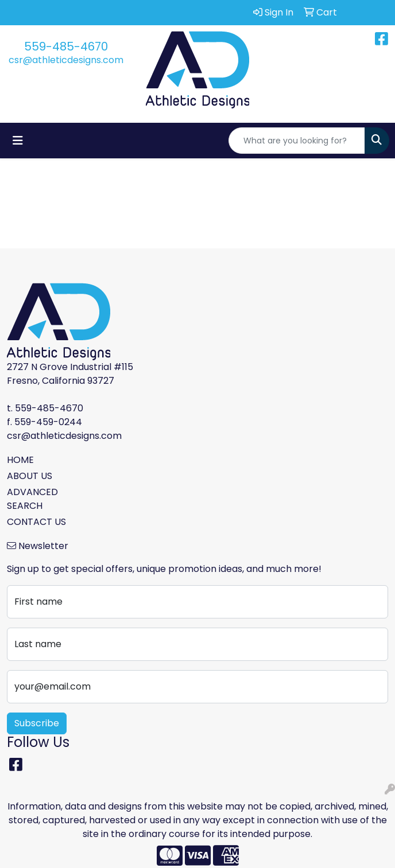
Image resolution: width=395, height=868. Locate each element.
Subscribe (37, 723)
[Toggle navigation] (18, 141)
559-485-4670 (66, 46)
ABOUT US (30, 476)
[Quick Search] (297, 141)
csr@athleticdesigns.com (66, 60)
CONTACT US (36, 522)
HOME (20, 460)
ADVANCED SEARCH (32, 499)
